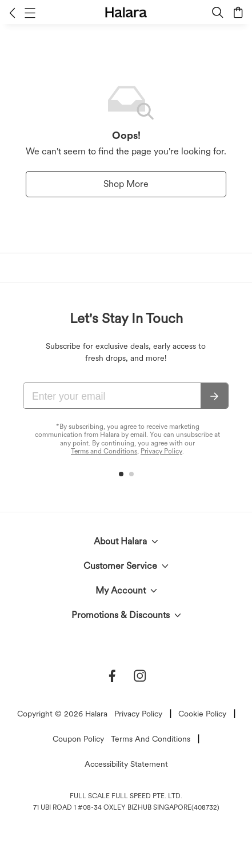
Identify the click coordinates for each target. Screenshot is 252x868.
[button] (12, 13)
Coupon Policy (78, 739)
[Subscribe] (214, 396)
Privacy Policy (161, 451)
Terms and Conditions (104, 451)
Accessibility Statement (126, 764)
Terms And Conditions (151, 739)
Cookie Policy (202, 714)
